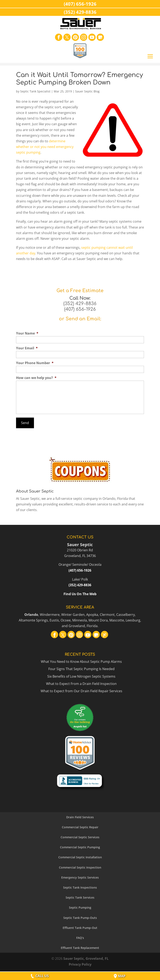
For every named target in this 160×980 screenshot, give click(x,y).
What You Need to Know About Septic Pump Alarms (81, 661)
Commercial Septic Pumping (80, 847)
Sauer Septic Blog (87, 91)
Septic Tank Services (80, 897)
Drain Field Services (80, 816)
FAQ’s (80, 937)
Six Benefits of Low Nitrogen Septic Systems (81, 676)
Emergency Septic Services (80, 877)
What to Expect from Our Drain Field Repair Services (81, 690)
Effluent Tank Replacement (80, 947)
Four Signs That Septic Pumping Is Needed (81, 668)
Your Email (27, 348)
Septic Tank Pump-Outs (80, 917)
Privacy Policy (80, 964)
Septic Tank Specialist (35, 91)
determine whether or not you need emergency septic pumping (45, 147)
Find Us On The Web (80, 593)
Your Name (27, 333)
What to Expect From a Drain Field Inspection (81, 683)
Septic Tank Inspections (80, 887)
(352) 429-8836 (80, 304)
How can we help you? (36, 378)
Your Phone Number (35, 363)
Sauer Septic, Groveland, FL (86, 958)
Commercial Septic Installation (80, 857)
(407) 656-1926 (80, 309)
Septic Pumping (80, 907)
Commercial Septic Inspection (80, 867)
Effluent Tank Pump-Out (80, 927)
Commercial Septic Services (80, 837)
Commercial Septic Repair (80, 826)
